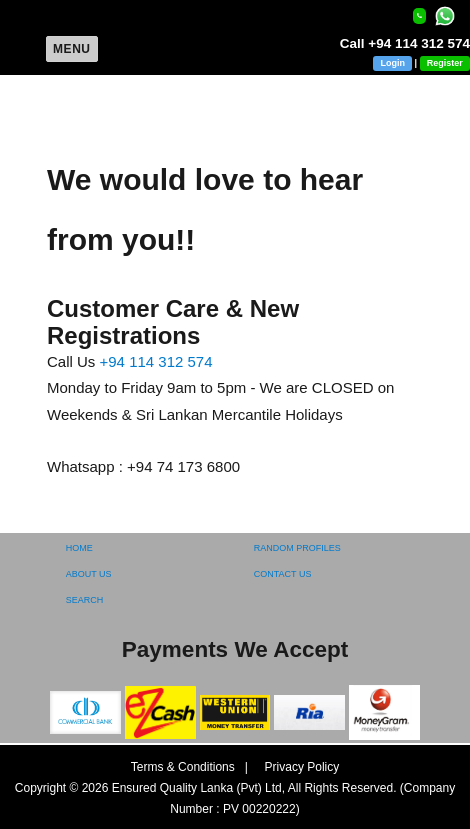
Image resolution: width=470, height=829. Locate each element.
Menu (72, 49)
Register (445, 63)
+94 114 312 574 (156, 361)
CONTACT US (283, 574)
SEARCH (85, 600)
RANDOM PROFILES (297, 548)
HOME (79, 548)
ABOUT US (89, 574)
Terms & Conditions (184, 767)
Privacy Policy (295, 767)
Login (392, 63)
